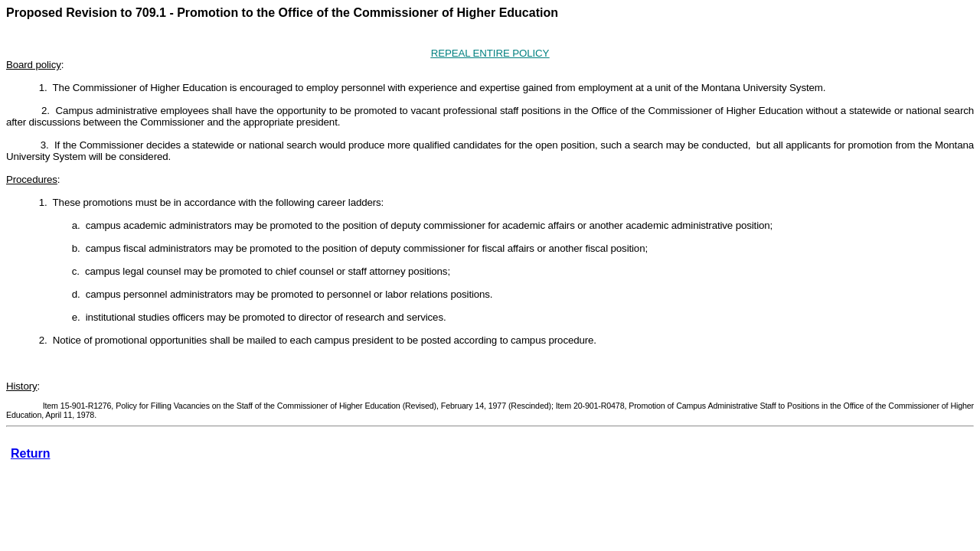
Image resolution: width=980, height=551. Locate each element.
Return (31, 453)
